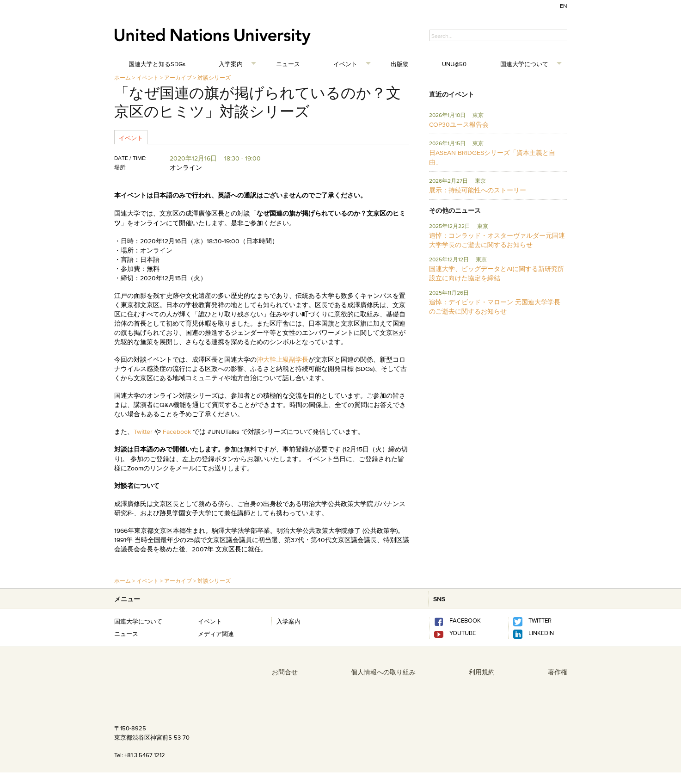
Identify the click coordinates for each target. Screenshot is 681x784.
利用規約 (482, 672)
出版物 (400, 64)
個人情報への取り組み (383, 672)
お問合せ (285, 672)
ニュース (288, 64)
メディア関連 (216, 634)
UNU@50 (454, 64)
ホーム (123, 77)
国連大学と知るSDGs (157, 64)
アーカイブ (178, 77)
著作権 (558, 672)
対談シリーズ (214, 77)
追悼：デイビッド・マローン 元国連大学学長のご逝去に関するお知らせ (495, 307)
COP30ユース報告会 (459, 124)
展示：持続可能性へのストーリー (478, 190)
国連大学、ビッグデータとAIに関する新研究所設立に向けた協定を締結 (497, 273)
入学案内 (231, 64)
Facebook (177, 432)
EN (564, 6)
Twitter (144, 432)
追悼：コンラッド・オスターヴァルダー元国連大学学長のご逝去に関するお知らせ (497, 240)
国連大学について (524, 64)
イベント (345, 64)
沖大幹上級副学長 (282, 359)
